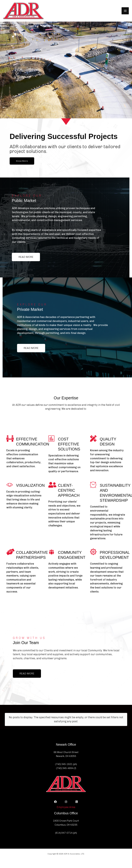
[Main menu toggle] (125, 11)
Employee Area (66, 807)
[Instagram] (66, 802)
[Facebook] (55, 802)
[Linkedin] (77, 802)
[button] (22, 161)
